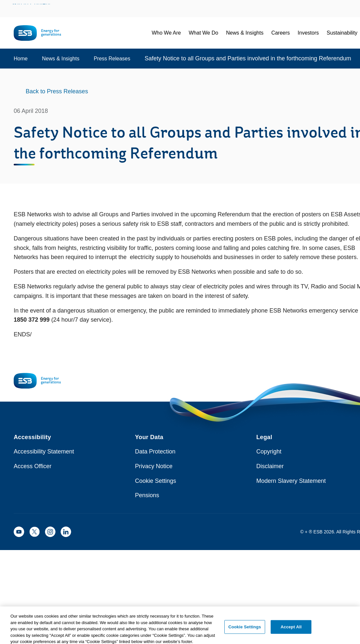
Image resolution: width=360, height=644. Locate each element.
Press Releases (112, 59)
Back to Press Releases (57, 91)
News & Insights (61, 59)
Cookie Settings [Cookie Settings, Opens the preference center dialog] (245, 633)
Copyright (269, 452)
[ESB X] (35, 532)
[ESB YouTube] (19, 532)
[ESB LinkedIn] (66, 532)
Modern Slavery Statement (291, 481)
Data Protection (155, 452)
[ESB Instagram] (50, 532)
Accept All (291, 633)
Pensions (147, 495)
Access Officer (33, 466)
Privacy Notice (154, 466)
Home (21, 59)
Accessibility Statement (44, 452)
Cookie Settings (156, 481)
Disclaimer (270, 466)
